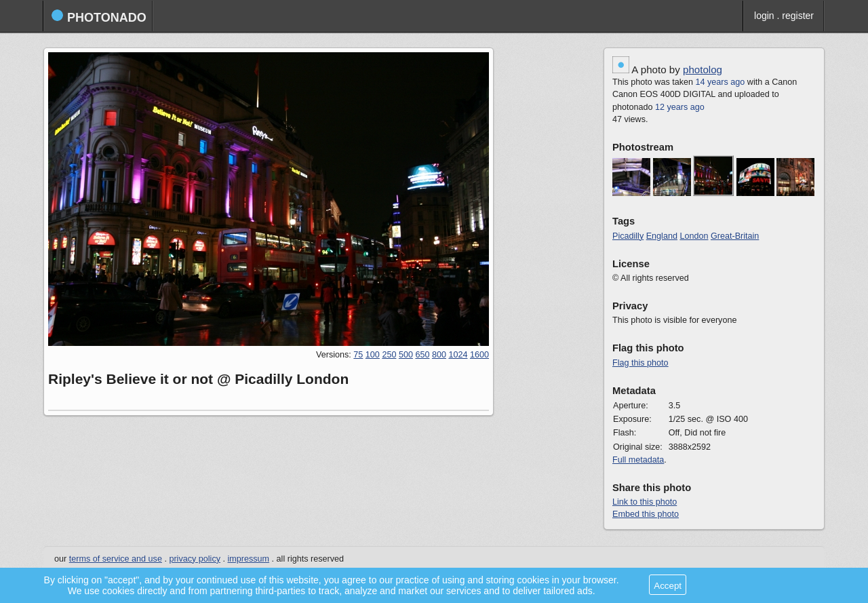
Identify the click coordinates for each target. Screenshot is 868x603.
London (694, 236)
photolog (703, 70)
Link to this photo (645, 502)
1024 (458, 355)
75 (358, 355)
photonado (99, 17)
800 (439, 355)
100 (373, 355)
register (798, 16)
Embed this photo (646, 514)
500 (406, 355)
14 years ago (721, 82)
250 (389, 355)
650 (422, 355)
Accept (668, 586)
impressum (249, 559)
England (662, 236)
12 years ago (680, 107)
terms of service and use (116, 559)
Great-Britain (735, 236)
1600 (479, 355)
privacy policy (195, 559)
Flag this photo (640, 363)
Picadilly (628, 236)
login (764, 16)
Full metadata (638, 460)
